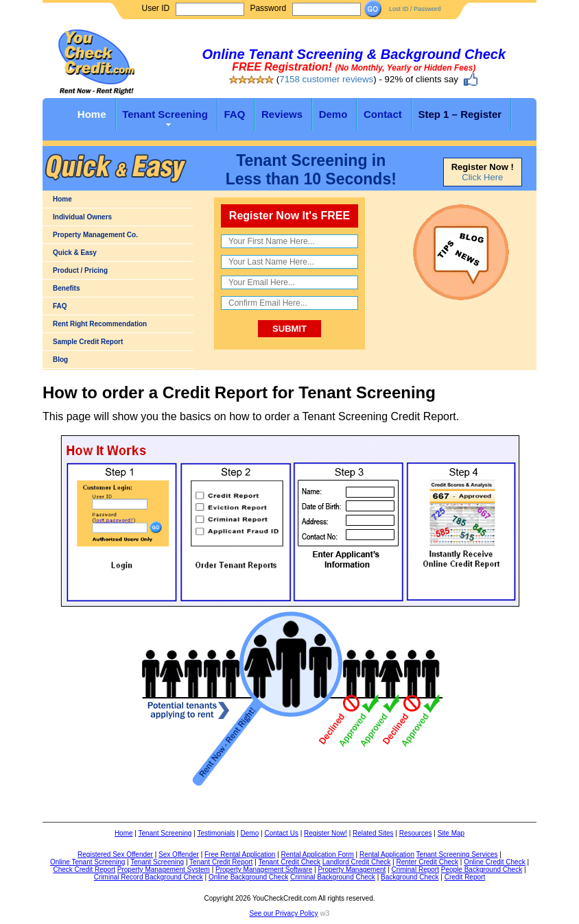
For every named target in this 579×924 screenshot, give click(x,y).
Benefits (66, 288)
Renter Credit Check (427, 862)
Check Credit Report (84, 870)
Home (92, 114)
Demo (333, 114)
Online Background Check (248, 877)
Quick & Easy (75, 253)
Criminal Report (415, 870)
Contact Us (281, 833)
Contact (383, 114)
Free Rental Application (240, 854)
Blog (60, 360)
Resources (416, 833)
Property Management (352, 870)
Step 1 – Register (460, 114)
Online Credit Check (494, 862)
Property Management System (164, 870)
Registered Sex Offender (115, 854)
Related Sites (373, 833)
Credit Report (465, 877)
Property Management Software (264, 870)
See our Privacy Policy (284, 913)
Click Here (482, 177)
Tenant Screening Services (457, 854)
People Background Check (482, 870)
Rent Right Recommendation (100, 324)
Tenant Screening (165, 114)
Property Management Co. (95, 235)
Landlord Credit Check (357, 862)
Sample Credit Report (88, 342)
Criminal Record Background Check (149, 877)
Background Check (410, 877)
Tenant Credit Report (221, 862)
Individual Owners (82, 217)
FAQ (235, 114)
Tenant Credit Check (289, 862)
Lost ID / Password (415, 9)
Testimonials (216, 833)
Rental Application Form (318, 854)
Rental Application (387, 854)
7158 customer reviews (326, 79)
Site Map (451, 833)
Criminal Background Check (333, 877)
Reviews (282, 114)
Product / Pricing (80, 270)
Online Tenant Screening (87, 862)
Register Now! (326, 833)
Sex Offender (179, 854)
